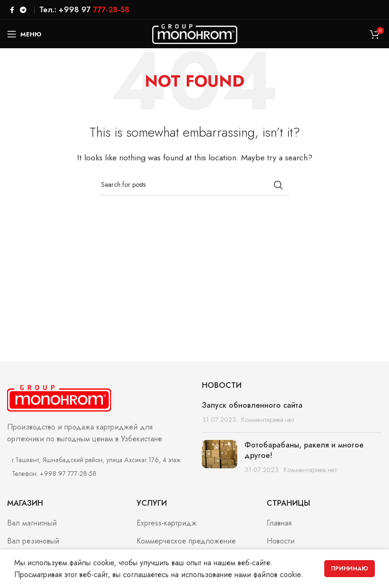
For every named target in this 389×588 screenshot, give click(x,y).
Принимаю (350, 569)
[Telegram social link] (23, 10)
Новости (281, 541)
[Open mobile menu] (24, 34)
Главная (279, 523)
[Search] (195, 185)
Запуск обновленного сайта (252, 405)
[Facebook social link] (12, 10)
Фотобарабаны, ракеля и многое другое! (304, 450)
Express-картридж (167, 523)
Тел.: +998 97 (84, 10)
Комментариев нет (268, 420)
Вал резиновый (33, 541)
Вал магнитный (32, 523)
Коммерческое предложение (186, 541)
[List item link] (97, 474)
